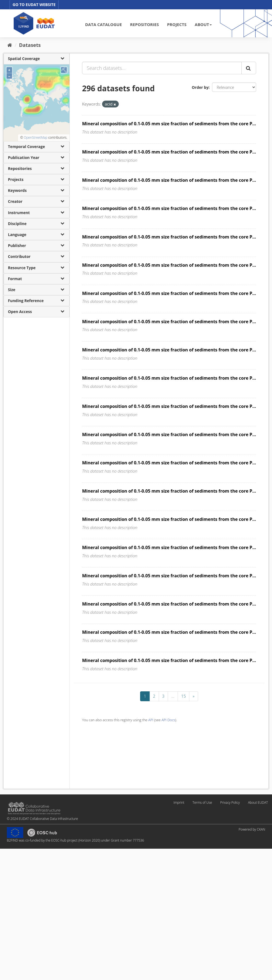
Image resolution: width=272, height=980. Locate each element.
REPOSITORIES (144, 24)
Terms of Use (202, 803)
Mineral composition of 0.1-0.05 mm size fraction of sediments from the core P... (169, 124)
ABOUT (203, 24)
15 (183, 696)
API (151, 720)
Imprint (179, 803)
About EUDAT (258, 803)
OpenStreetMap (36, 137)
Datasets (30, 45)
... (173, 696)
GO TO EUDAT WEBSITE (34, 5)
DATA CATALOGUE (103, 24)
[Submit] (249, 68)
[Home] (10, 45)
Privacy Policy (230, 803)
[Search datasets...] (162, 68)
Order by (200, 87)
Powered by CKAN (252, 829)
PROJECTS (177, 24)
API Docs (168, 720)
